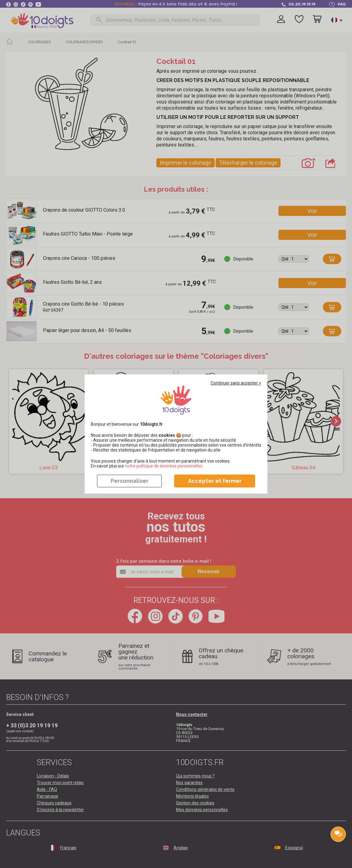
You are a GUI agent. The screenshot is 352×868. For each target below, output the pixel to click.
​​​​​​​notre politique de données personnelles (164, 466)
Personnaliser (130, 481)
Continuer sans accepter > (236, 383)
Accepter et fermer (215, 481)
